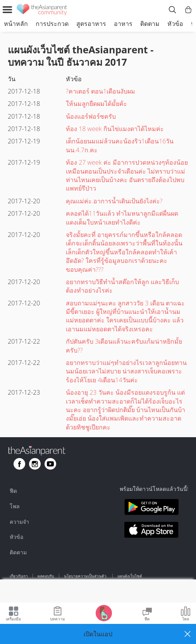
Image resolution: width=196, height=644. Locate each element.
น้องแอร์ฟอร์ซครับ (91, 116)
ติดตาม (150, 24)
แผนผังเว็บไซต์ (130, 576)
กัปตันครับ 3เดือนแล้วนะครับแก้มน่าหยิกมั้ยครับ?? (124, 346)
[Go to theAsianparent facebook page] (19, 464)
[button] (98, 634)
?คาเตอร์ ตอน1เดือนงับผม (101, 91)
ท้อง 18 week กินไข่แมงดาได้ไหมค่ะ (115, 129)
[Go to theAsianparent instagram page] (35, 464)
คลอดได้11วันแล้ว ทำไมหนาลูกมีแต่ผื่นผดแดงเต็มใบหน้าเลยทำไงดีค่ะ (122, 218)
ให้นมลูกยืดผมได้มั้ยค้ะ (96, 104)
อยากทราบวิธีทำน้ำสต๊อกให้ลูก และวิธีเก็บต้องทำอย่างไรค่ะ (122, 286)
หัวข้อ (175, 24)
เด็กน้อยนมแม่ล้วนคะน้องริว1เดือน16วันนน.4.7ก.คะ (120, 145)
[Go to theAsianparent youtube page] (50, 464)
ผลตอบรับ (46, 576)
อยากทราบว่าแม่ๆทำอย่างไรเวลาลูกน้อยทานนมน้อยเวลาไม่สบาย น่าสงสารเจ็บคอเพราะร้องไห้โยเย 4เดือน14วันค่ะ (126, 371)
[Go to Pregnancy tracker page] (104, 612)
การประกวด (52, 24)
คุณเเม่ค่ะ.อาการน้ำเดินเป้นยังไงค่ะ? (114, 201)
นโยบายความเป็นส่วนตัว (86, 576)
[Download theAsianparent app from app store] (152, 531)
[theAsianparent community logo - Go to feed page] (42, 11)
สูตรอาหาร (91, 24)
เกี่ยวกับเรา (19, 576)
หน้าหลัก (16, 24)
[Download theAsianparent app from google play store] (152, 508)
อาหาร (123, 24)
